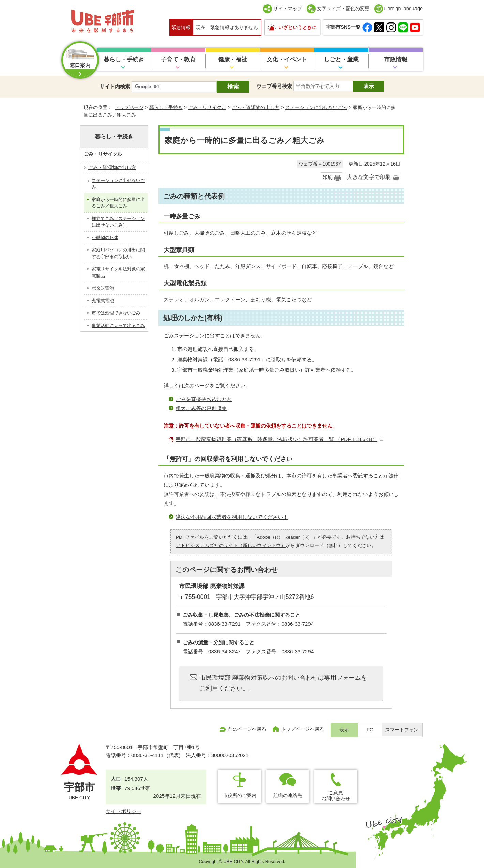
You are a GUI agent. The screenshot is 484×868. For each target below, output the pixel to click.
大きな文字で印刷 (369, 177)
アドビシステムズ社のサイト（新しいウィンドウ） (231, 546)
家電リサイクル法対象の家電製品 (118, 272)
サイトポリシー (124, 811)
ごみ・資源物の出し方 (256, 107)
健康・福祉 (233, 59)
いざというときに (298, 27)
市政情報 (396, 59)
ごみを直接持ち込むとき (204, 399)
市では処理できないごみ (116, 313)
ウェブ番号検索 (274, 86)
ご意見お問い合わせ (336, 796)
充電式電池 (103, 301)
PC (370, 730)
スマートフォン (402, 730)
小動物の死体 (105, 238)
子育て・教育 (178, 59)
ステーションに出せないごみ (316, 107)
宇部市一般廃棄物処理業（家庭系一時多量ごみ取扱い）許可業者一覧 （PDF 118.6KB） (279, 439)
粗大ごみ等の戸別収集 (201, 408)
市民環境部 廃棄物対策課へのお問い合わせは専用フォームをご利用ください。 (283, 683)
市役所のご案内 (240, 795)
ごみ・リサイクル (207, 107)
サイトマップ (288, 9)
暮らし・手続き (124, 59)
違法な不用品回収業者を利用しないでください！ (232, 517)
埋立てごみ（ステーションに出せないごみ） (118, 222)
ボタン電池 (103, 288)
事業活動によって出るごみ (118, 325)
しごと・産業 (341, 59)
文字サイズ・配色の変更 (343, 9)
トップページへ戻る (303, 729)
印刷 (328, 177)
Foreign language (404, 9)
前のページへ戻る (247, 729)
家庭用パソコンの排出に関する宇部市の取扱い (118, 253)
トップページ (129, 107)
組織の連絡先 (288, 795)
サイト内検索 (115, 86)
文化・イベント (287, 59)
